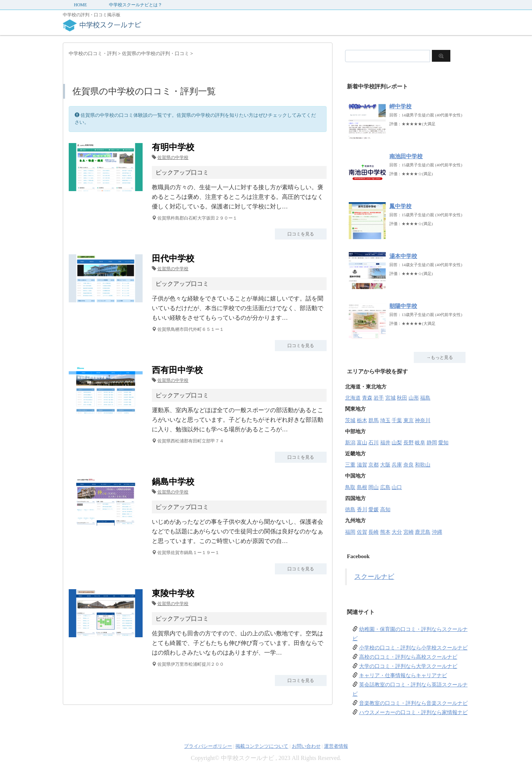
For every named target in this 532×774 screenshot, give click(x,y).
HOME (80, 5)
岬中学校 (400, 106)
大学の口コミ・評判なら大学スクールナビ (408, 666)
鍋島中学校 (173, 482)
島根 (362, 487)
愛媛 (374, 510)
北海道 (353, 398)
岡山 (374, 487)
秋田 (402, 398)
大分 (397, 532)
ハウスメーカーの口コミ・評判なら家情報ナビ (413, 712)
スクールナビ (374, 577)
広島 (385, 487)
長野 (409, 443)
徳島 (350, 510)
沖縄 (437, 532)
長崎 (374, 532)
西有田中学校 (177, 370)
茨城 (350, 420)
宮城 (391, 398)
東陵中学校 (173, 593)
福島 (425, 398)
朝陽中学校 (403, 306)
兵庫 (397, 465)
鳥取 (350, 487)
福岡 (350, 532)
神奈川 (423, 420)
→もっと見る (440, 357)
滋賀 (362, 465)
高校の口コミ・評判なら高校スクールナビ (408, 657)
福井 (385, 443)
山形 (414, 398)
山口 (397, 487)
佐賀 (362, 532)
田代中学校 (173, 259)
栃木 (362, 420)
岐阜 (420, 443)
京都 (374, 465)
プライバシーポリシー (208, 746)
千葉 (397, 420)
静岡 (432, 443)
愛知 (443, 443)
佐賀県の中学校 (173, 157)
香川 (362, 510)
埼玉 (385, 420)
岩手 (379, 398)
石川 (374, 443)
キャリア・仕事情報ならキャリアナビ (403, 675)
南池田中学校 (406, 156)
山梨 (397, 443)
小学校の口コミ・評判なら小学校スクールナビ (413, 648)
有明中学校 (173, 147)
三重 (350, 465)
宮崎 (409, 532)
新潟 (350, 443)
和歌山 (423, 465)
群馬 (374, 420)
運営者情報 (336, 746)
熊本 (385, 532)
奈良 (409, 465)
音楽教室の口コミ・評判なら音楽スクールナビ (413, 703)
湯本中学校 (403, 256)
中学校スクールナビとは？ (136, 5)
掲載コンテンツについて (262, 746)
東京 (409, 420)
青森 (367, 398)
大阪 (385, 465)
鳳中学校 (400, 206)
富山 (362, 443)
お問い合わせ (306, 746)
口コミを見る (301, 234)
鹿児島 (423, 532)
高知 (385, 510)
